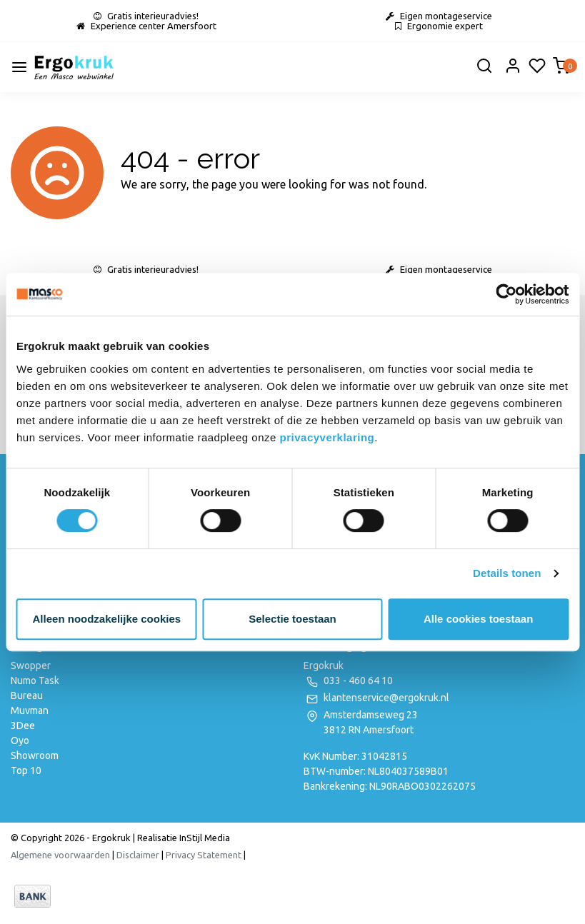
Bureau (27, 695)
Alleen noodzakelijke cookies (107, 619)
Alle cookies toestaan (478, 619)
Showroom (35, 755)
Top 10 (26, 770)
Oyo (20, 740)
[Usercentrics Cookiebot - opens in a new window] (506, 294)
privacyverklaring (327, 437)
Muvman (30, 710)
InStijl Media (204, 838)
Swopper (31, 666)
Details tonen (507, 573)
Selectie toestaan (292, 619)
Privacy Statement (204, 855)
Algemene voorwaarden (60, 855)
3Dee (23, 725)
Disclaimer (138, 855)
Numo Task (35, 681)
